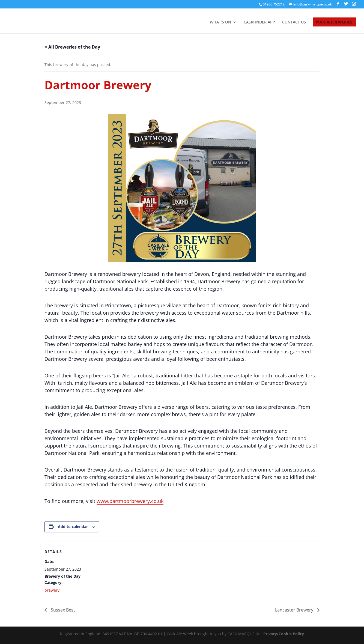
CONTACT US (294, 22)
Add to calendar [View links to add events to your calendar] (73, 527)
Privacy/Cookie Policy (284, 634)
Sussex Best (62, 610)
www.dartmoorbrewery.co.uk (130, 501)
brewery (52, 590)
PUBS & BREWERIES (334, 22)
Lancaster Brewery (295, 610)
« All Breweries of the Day (72, 47)
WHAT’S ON (220, 22)
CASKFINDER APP (259, 22)
